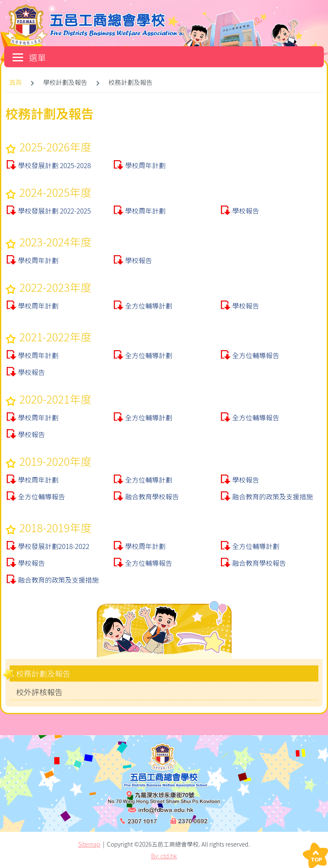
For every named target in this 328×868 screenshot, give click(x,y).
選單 (29, 57)
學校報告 (246, 211)
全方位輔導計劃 (149, 306)
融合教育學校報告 (152, 496)
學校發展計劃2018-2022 (54, 546)
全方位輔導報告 (256, 355)
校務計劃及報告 (43, 673)
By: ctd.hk (164, 856)
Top (315, 855)
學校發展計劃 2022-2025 (54, 211)
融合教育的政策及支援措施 (273, 496)
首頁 (16, 82)
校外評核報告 (39, 692)
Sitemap (89, 844)
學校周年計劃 (145, 165)
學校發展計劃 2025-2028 (54, 165)
